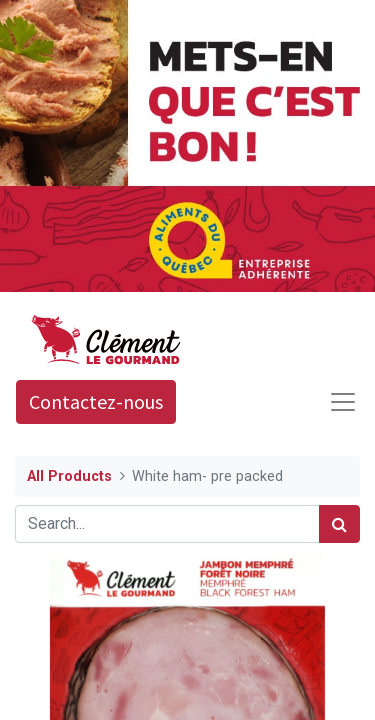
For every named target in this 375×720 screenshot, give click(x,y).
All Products (69, 476)
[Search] (339, 524)
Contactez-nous (96, 401)
